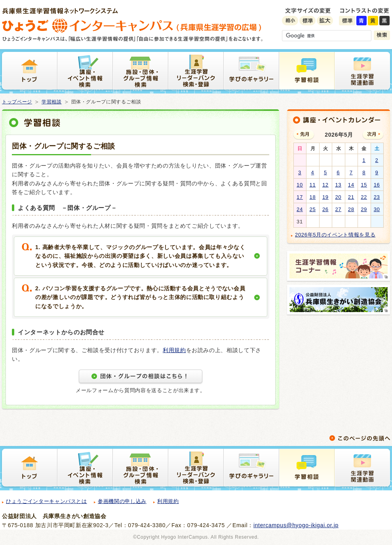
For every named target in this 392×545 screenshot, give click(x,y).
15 (364, 185)
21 (351, 197)
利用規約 (174, 350)
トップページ (17, 102)
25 (313, 209)
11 (313, 185)
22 (364, 197)
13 (338, 185)
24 (300, 209)
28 (351, 209)
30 (377, 209)
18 (313, 197)
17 (300, 197)
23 (377, 197)
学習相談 (52, 102)
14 (351, 185)
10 (300, 185)
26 (325, 209)
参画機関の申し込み (122, 501)
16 (377, 185)
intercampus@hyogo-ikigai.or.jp (296, 525)
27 (338, 209)
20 (338, 197)
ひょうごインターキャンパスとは (47, 501)
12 (325, 185)
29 (364, 209)
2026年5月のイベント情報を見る (335, 235)
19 (325, 197)
